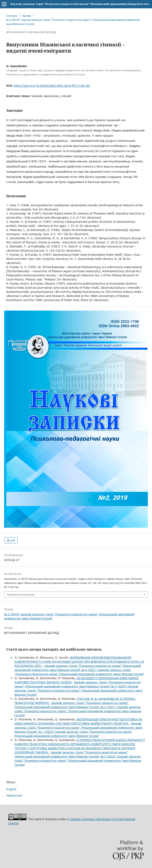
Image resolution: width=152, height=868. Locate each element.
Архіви (27, 16)
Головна (12, 16)
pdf (12, 540)
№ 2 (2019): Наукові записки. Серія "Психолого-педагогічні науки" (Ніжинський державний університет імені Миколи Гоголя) (73, 22)
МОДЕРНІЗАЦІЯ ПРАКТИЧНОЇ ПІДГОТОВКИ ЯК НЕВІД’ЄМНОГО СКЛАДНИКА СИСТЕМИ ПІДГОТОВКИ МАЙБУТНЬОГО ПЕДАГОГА (78, 721)
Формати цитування (21, 595)
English (11, 789)
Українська (14, 795)
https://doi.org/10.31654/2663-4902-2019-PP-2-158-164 (52, 86)
